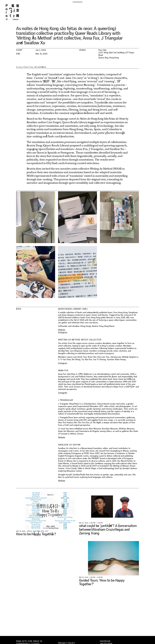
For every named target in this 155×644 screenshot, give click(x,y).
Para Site (16, 12)
